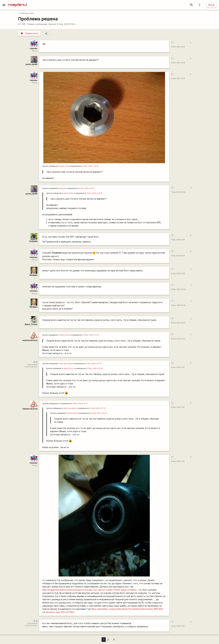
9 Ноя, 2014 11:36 (178, 407)
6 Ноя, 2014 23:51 (178, 79)
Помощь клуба (26, 13)
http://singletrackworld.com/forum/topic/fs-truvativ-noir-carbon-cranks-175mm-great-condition (89, 590)
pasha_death (31, 64)
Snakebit (33, 241)
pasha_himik (65, 166)
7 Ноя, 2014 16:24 (178, 256)
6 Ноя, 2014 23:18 (178, 63)
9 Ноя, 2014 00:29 (178, 305)
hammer (52, 24)
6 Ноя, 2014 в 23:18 (90, 166)
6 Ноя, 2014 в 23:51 (87, 188)
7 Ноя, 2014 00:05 (178, 192)
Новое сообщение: (38, 24)
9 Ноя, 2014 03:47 (178, 323)
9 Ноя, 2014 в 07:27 (94, 364)
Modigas (33, 275)
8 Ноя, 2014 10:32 (178, 274)
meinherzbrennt (30, 340)
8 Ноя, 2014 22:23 (178, 289)
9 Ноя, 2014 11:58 (178, 626)
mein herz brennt (66, 364)
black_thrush (65, 335)
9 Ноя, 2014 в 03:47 (91, 335)
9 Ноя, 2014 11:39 (178, 461)
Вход (211, 5)
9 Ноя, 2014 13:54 (67, 24)
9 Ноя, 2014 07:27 (178, 339)
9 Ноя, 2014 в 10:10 (80, 404)
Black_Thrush (31, 324)
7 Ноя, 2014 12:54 (178, 240)
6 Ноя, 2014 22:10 (178, 47)
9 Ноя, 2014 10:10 (178, 367)
